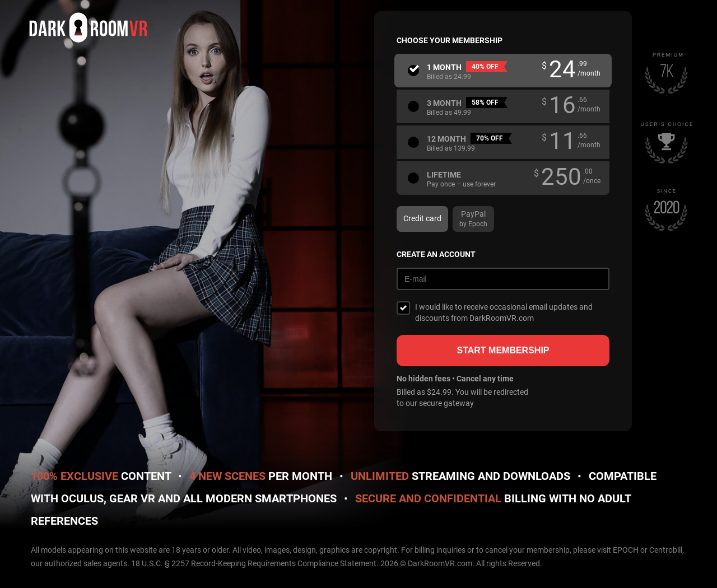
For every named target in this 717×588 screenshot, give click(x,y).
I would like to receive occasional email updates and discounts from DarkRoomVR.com (504, 312)
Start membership (503, 350)
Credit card (422, 218)
